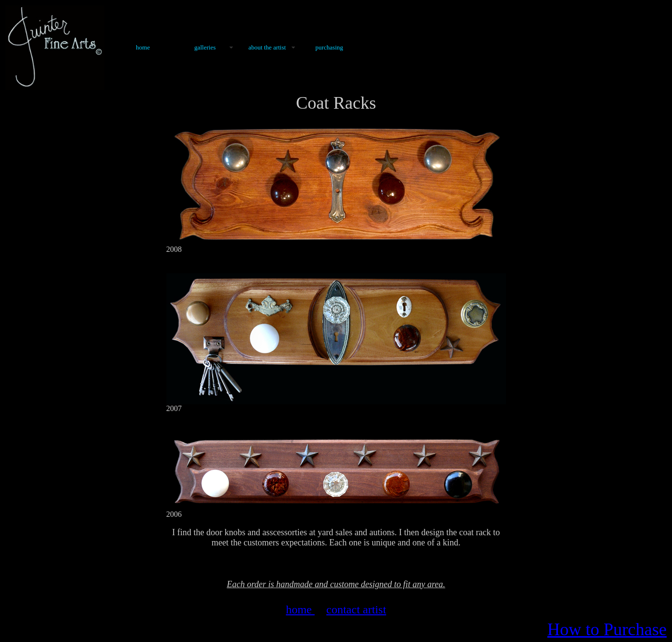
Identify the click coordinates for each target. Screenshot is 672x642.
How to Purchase (607, 629)
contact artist (356, 609)
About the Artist (267, 47)
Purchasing (329, 47)
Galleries (205, 47)
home (300, 609)
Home (143, 47)
